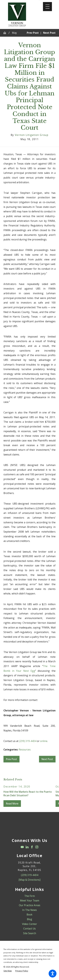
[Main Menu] (47, 7)
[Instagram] (37, 847)
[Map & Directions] (29, 880)
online (44, 741)
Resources (25, 750)
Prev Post (11, 759)
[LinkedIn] (27, 847)
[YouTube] (22, 847)
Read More (12, 804)
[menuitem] (29, 896)
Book (29, 915)
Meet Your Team (30, 900)
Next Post (47, 759)
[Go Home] (6, 33)
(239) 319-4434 (28, 741)
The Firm (30, 896)
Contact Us (29, 929)
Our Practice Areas (30, 905)
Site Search (30, 933)
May (14, 33)
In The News (29, 910)
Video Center (29, 924)
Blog (29, 919)
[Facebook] (32, 847)
